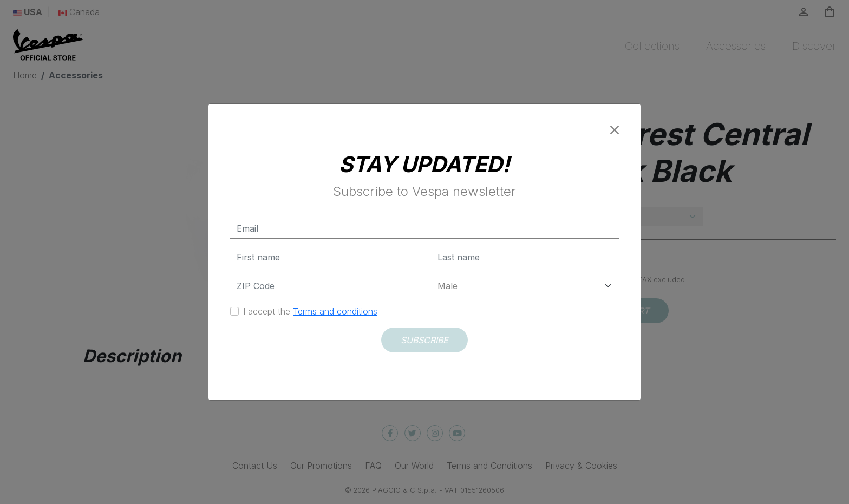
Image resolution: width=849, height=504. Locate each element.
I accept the (310, 311)
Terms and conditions (335, 311)
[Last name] (525, 257)
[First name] (324, 257)
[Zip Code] (324, 286)
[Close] (615, 130)
